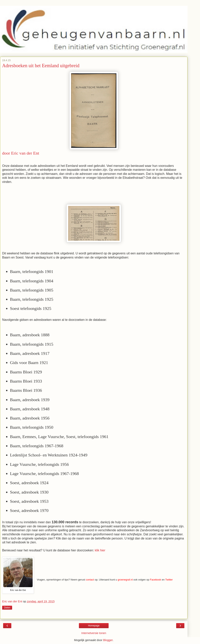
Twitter (169, 580)
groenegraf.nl (125, 580)
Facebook (156, 580)
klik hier (100, 550)
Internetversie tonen (94, 633)
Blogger (108, 640)
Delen (7, 608)
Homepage (94, 626)
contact (90, 580)
